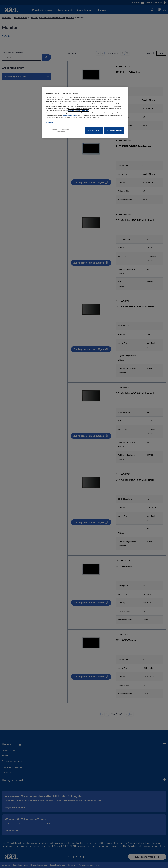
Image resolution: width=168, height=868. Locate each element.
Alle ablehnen (94, 131)
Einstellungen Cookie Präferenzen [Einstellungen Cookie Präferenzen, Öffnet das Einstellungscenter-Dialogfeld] (61, 131)
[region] (85, 113)
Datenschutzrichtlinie (70, 115)
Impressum (50, 122)
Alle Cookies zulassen (114, 131)
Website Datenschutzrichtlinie (78, 111)
